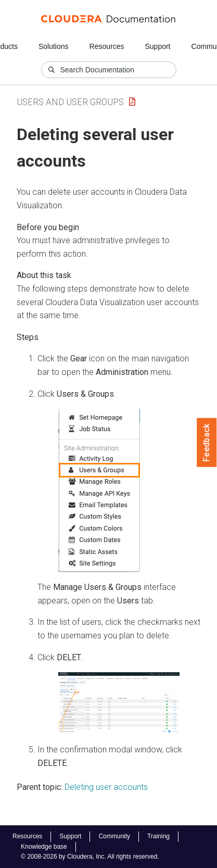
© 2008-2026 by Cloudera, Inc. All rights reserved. (90, 857)
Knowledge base (44, 847)
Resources (107, 46)
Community (114, 836)
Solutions (54, 46)
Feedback (207, 443)
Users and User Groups (70, 102)
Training (158, 836)
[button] (99, 490)
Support (157, 46)
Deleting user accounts (106, 787)
